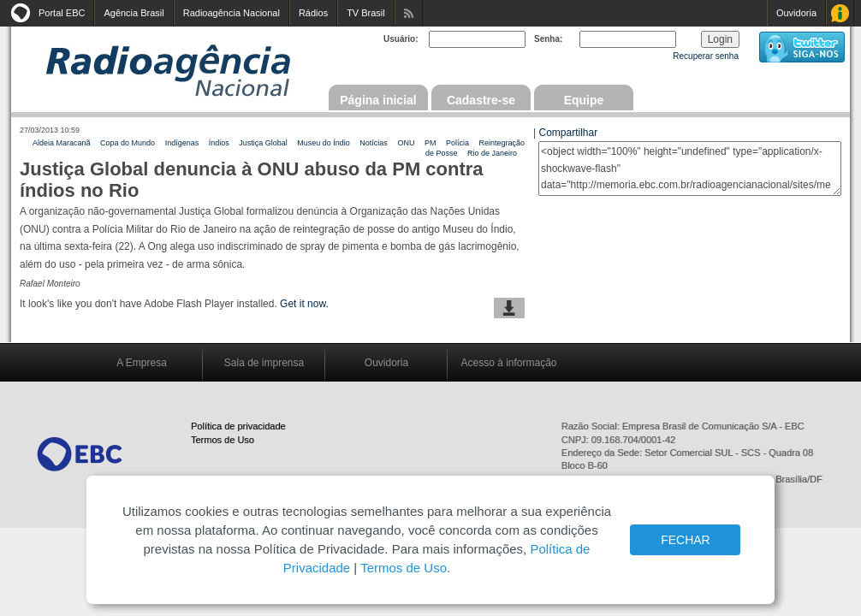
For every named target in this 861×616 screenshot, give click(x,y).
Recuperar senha (706, 56)
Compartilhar (568, 133)
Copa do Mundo (128, 143)
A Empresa (142, 363)
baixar (509, 308)
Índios (219, 143)
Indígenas (182, 143)
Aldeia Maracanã (62, 143)
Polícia (457, 143)
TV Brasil (366, 13)
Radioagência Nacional (232, 13)
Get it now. (304, 304)
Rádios (313, 13)
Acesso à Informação (840, 13)
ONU (406, 143)
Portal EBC (62, 13)
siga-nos (802, 47)
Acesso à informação (508, 363)
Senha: (548, 39)
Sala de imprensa (264, 363)
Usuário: (401, 39)
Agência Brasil (134, 13)
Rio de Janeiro (492, 153)
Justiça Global (263, 143)
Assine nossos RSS (409, 13)
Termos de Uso (223, 440)
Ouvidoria (796, 13)
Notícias (374, 143)
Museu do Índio (324, 143)
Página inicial (378, 100)
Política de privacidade (238, 426)
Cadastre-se (481, 100)
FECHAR (686, 540)
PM (430, 143)
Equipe (584, 100)
